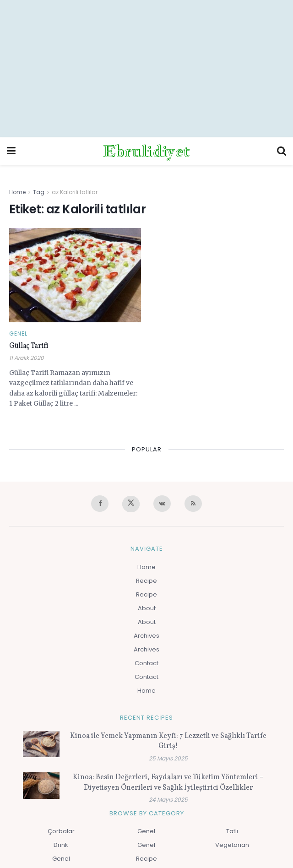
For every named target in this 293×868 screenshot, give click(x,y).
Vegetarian (232, 845)
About (147, 608)
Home (17, 192)
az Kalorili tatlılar (75, 192)
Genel (18, 334)
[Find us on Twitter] (131, 504)
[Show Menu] (11, 151)
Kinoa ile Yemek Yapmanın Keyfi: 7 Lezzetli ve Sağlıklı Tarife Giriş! (168, 741)
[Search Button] (282, 151)
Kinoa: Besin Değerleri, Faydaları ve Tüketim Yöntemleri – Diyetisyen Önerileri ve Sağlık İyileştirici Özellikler (168, 782)
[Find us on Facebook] (100, 504)
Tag (39, 192)
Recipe (146, 581)
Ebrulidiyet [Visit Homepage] (146, 151)
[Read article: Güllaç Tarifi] (75, 275)
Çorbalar (61, 831)
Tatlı (232, 831)
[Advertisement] (146, 69)
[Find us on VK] (162, 504)
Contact (146, 663)
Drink (61, 845)
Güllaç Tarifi (29, 346)
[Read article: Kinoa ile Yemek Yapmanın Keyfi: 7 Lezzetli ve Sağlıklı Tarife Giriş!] (41, 744)
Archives (146, 636)
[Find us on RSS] (193, 504)
